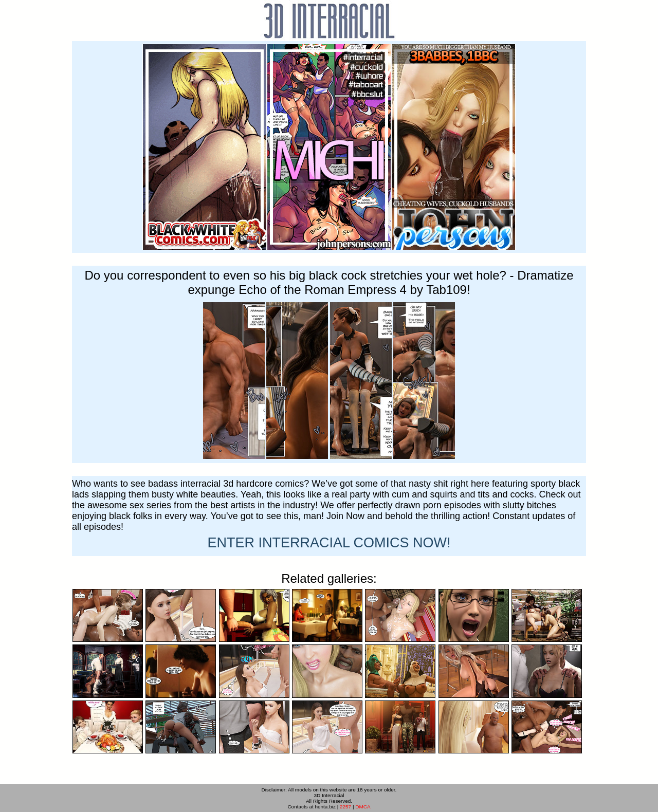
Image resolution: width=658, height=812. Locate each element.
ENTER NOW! (329, 543)
